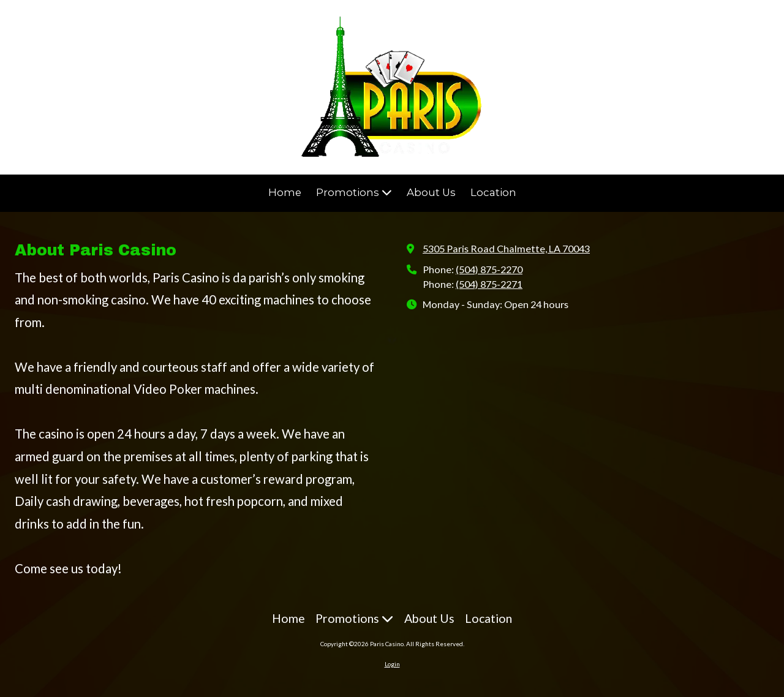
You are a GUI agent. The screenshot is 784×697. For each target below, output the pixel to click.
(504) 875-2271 (489, 284)
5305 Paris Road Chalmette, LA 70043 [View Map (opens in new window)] (506, 248)
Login (392, 664)
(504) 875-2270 (489, 269)
